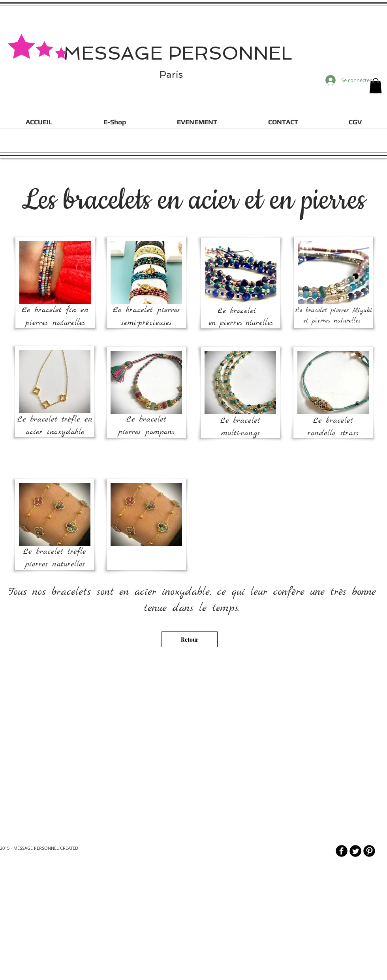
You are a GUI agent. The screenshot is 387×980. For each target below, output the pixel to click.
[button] (376, 86)
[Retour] (190, 639)
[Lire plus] (188, 943)
